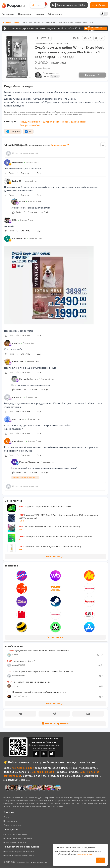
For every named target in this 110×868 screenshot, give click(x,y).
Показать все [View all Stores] (56, 637)
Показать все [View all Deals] (55, 557)
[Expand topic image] (29, 77)
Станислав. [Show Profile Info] (18, 362)
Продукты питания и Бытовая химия (39, 122)
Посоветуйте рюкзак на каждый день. (29, 682)
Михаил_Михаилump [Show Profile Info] (29, 462)
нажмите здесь (85, 854)
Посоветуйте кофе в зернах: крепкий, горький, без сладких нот (41, 671)
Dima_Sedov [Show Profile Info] (18, 419)
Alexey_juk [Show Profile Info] (17, 397)
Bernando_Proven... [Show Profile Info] (29, 379)
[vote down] (38, 38)
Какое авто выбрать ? (21, 661)
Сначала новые (60, 145)
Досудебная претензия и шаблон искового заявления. (38, 651)
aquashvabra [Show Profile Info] (19, 441)
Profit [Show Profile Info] (22, 202)
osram (46, 76)
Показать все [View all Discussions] (55, 704)
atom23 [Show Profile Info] (16, 343)
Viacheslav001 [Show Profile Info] (19, 239)
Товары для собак (30, 125)
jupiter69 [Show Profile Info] (17, 181)
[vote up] (49, 38)
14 (76, 38)
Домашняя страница (11, 22)
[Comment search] (103, 145)
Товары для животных (74, 122)
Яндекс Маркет (43, 68)
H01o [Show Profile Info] (15, 220)
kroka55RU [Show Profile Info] (17, 163)
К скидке (92, 75)
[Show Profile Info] (7, 163)
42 (87, 38)
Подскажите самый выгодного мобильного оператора (37, 692)
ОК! (100, 860)
